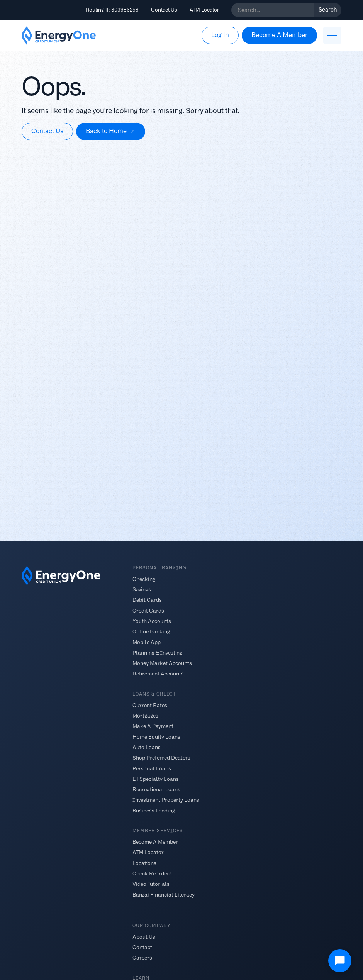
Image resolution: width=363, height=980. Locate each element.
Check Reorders (152, 874)
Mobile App (147, 642)
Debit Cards (147, 600)
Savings (142, 590)
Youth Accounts (152, 621)
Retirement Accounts (158, 674)
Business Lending (154, 810)
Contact (142, 947)
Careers (142, 958)
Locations (144, 863)
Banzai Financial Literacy (164, 895)
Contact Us (164, 10)
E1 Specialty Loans (156, 779)
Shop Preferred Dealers (161, 758)
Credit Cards (148, 610)
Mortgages (145, 716)
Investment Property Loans (166, 800)
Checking (144, 579)
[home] (59, 36)
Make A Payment (153, 726)
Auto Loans (147, 747)
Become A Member (155, 842)
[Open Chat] (340, 961)
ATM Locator (204, 10)
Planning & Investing (157, 652)
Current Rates (150, 705)
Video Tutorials (151, 884)
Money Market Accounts (162, 663)
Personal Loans (152, 768)
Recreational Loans (156, 790)
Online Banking (151, 632)
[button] (332, 35)
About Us (144, 937)
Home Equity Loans (156, 737)
